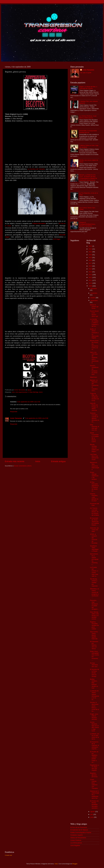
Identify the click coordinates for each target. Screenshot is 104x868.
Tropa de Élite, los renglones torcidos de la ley (94, 397)
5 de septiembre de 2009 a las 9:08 (37, 418)
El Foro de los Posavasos (79, 827)
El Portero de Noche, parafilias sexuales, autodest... (94, 804)
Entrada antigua (58, 461)
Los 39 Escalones (76, 843)
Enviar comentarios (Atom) (23, 466)
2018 (90, 260)
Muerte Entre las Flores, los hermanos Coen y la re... (94, 345)
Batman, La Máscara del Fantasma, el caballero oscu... (94, 385)
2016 (90, 266)
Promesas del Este (95, 504)
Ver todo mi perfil (86, 73)
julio (92, 814)
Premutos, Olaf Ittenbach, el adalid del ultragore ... (95, 605)
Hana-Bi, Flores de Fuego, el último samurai (94, 407)
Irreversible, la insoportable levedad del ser (88, 132)
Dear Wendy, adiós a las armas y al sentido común (94, 616)
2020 (90, 255)
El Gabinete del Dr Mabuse (79, 830)
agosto (93, 812)
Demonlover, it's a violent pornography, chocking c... (94, 559)
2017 (90, 263)
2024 (90, 246)
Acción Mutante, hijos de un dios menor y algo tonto (94, 727)
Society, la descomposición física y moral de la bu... (94, 707)
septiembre (94, 300)
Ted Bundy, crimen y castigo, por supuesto (94, 582)
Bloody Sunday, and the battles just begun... (94, 448)
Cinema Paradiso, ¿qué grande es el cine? (94, 497)
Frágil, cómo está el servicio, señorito (94, 717)
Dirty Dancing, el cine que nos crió (95, 427)
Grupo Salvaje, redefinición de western (94, 476)
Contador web (8, 855)
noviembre (94, 293)
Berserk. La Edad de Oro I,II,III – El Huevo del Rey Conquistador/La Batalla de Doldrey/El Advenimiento (88, 177)
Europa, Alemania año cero (94, 665)
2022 (90, 249)
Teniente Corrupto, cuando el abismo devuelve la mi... (95, 417)
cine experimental (21, 392)
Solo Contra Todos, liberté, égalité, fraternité (94, 635)
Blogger (75, 864)
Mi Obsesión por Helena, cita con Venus (94, 645)
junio (92, 817)
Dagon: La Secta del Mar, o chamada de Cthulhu (88, 87)
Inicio (38, 461)
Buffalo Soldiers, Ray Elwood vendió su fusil (94, 684)
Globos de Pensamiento (78, 838)
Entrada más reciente (15, 461)
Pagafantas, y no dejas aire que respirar (95, 768)
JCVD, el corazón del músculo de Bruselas (94, 539)
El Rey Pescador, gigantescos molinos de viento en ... (94, 487)
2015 (90, 269)
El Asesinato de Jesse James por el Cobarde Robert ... (94, 522)
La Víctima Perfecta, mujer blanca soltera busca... (88, 117)
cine (13, 392)
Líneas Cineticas (76, 840)
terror (41, 392)
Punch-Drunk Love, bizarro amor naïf (94, 314)
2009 (90, 286)
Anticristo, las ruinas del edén (94, 530)
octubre (93, 298)
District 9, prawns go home (94, 307)
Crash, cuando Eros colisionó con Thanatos (94, 784)
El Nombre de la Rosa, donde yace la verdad (95, 673)
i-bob (56, 864)
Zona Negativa (75, 845)
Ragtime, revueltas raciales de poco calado (94, 625)
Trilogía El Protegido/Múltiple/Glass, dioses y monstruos (87, 224)
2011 (90, 280)
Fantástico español (77, 835)
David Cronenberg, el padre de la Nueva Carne (94, 437)
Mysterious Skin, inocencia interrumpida (95, 466)
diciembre (94, 288)
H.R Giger (57, 239)
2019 (90, 257)
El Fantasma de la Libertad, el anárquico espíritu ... (94, 745)
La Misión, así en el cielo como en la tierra (95, 736)
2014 (90, 272)
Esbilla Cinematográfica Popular (81, 832)
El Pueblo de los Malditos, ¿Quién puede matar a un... (94, 757)
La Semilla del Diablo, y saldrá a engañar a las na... (94, 323)
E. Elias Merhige (33, 392)
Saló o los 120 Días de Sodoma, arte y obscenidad (94, 358)
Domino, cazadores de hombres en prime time (94, 370)
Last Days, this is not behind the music (94, 457)
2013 (90, 275)
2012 (90, 277)
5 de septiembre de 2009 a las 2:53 (29, 402)
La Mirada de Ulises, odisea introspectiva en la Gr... (95, 695)
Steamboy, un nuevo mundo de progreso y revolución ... (94, 593)
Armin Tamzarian (16, 418)
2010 (90, 283)
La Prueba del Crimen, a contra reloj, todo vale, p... (94, 572)
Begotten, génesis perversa (94, 775)
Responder (14, 412)
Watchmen (93, 377)
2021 (90, 252)
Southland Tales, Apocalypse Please (94, 549)
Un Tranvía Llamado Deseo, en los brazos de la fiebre (94, 512)
